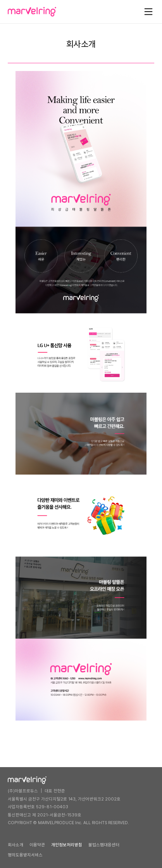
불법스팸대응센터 (104, 845)
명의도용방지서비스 (25, 855)
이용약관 (37, 845)
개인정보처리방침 (67, 845)
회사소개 (16, 845)
